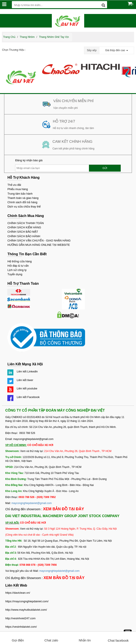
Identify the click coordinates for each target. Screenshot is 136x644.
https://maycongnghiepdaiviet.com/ (27, 601)
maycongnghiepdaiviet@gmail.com (32, 503)
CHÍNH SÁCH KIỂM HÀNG (24, 227)
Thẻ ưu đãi (14, 185)
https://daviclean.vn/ (18, 593)
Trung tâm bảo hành (20, 194)
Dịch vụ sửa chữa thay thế (24, 207)
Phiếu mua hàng (17, 189)
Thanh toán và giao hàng (23, 198)
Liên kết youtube (27, 388)
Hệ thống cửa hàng (19, 261)
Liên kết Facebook (28, 397)
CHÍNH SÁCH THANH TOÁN (25, 223)
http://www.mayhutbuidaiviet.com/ (26, 610)
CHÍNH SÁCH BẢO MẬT (23, 232)
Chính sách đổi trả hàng (22, 202)
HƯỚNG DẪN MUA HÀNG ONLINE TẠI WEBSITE (39, 245)
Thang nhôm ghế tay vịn (54, 37)
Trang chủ (9, 37)
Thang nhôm (27, 37)
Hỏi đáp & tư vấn (18, 266)
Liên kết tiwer (25, 380)
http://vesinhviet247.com (20, 618)
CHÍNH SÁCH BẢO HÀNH (24, 236)
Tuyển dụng (15, 274)
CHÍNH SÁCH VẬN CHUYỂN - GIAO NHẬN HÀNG (39, 241)
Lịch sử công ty (17, 270)
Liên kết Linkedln (27, 371)
